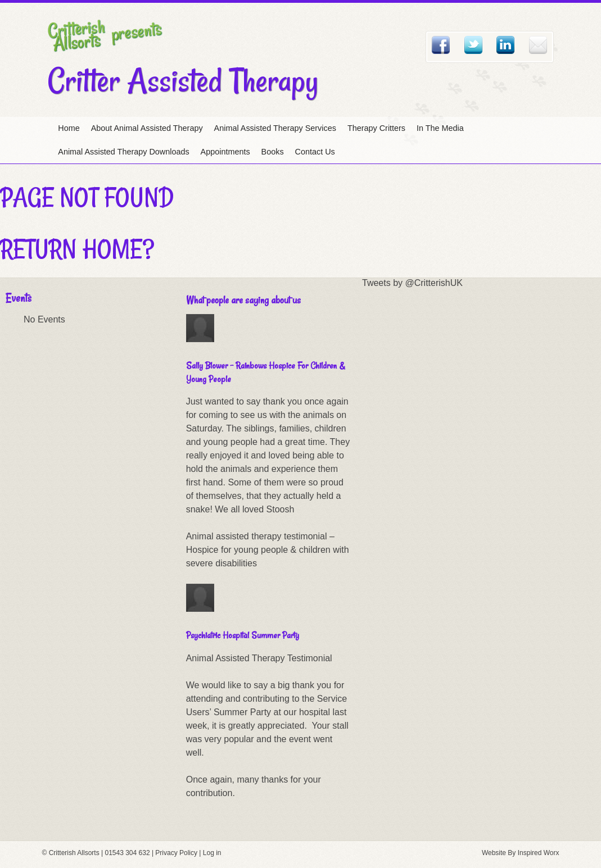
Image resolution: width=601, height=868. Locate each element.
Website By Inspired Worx (521, 853)
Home (69, 128)
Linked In (505, 45)
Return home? (77, 249)
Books (273, 152)
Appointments (225, 152)
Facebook (441, 45)
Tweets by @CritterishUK (412, 283)
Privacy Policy (176, 853)
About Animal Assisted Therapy (147, 128)
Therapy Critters (376, 128)
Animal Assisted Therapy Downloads (123, 152)
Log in (212, 853)
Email (538, 45)
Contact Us (315, 152)
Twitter (473, 45)
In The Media (440, 128)
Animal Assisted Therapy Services (275, 128)
